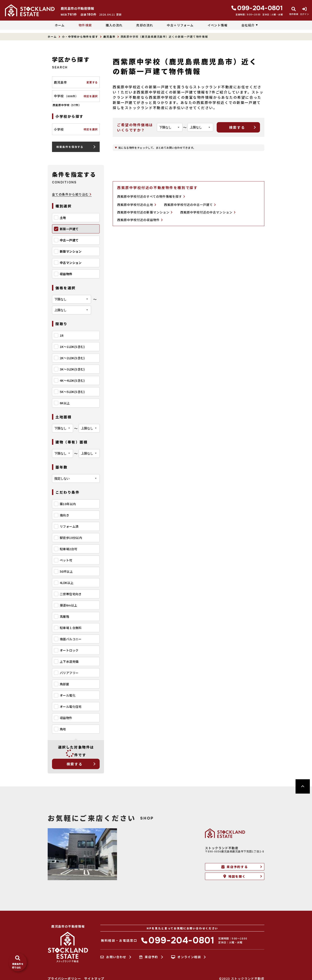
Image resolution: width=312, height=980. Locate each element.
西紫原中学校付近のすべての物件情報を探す (151, 196)
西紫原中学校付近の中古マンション (208, 212)
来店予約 (149, 957)
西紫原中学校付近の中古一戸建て (190, 205)
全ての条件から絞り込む (72, 194)
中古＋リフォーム (180, 25)
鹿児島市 (109, 36)
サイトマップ (94, 978)
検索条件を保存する (70, 147)
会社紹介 (248, 25)
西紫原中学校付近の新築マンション (145, 212)
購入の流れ (114, 25)
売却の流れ (145, 25)
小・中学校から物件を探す (80, 36)
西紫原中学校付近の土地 (137, 205)
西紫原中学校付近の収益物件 (140, 220)
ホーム (60, 25)
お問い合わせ (113, 957)
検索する (75, 764)
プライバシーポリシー (64, 978)
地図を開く (235, 876)
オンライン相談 (186, 957)
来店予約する (235, 867)
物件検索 (85, 25)
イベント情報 (218, 25)
